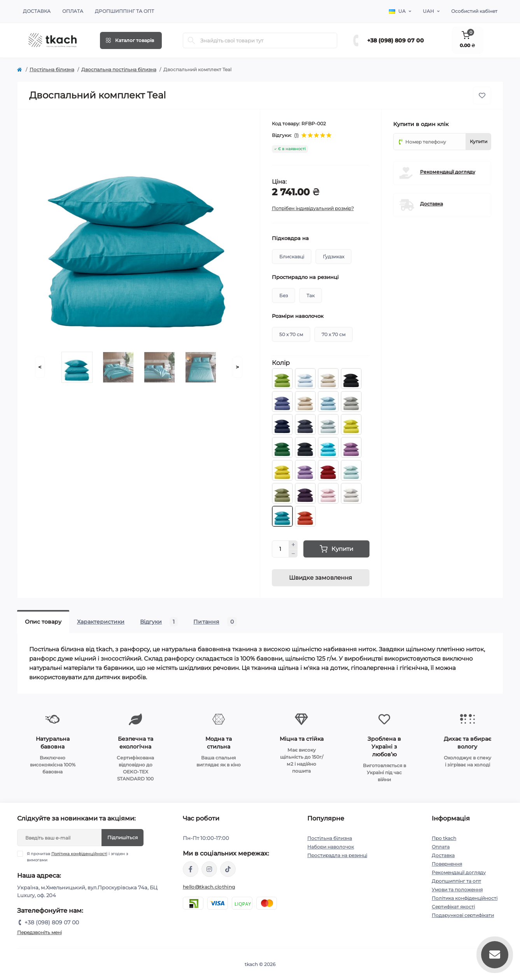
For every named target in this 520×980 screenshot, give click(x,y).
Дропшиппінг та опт (124, 11)
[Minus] (293, 554)
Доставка (37, 11)
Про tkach (444, 838)
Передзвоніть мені (39, 932)
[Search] (191, 40)
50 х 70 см (291, 334)
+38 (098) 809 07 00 (396, 40)
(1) (296, 135)
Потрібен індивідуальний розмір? (313, 208)
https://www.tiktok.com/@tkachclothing (228, 869)
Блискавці (292, 257)
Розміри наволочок (298, 316)
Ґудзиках (334, 257)
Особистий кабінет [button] (474, 11)
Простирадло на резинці (305, 277)
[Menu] (131, 40)
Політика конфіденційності (79, 854)
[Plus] (293, 545)
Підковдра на (290, 238)
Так (311, 295)
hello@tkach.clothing (209, 887)
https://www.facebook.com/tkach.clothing (191, 869)
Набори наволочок (331, 847)
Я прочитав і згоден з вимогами (77, 857)
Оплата (73, 11)
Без (284, 295)
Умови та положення (457, 890)
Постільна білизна (52, 69)
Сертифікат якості (453, 907)
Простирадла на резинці (337, 855)
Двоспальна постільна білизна (119, 69)
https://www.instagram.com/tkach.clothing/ (209, 869)
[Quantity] (280, 549)
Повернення (447, 864)
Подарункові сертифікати (463, 915)
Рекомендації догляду (448, 172)
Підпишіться (123, 837)
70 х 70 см (334, 334)
